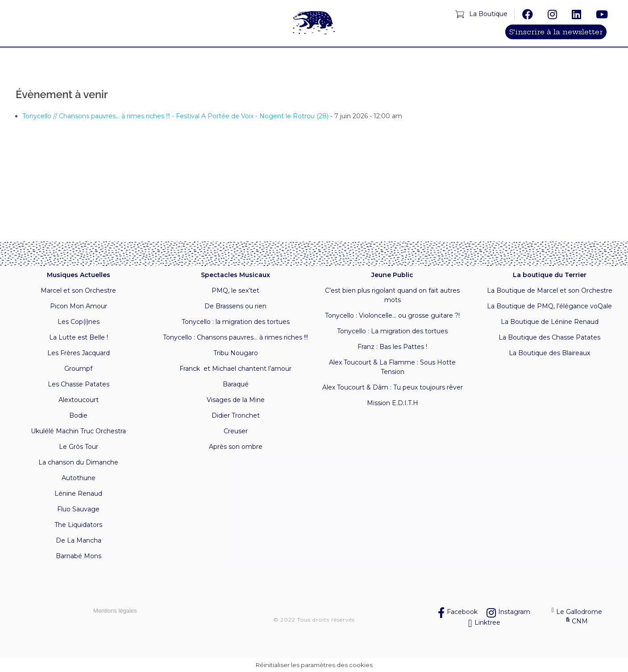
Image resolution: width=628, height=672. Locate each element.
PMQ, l (222, 290)
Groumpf (78, 369)
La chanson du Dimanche (78, 462)
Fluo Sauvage (78, 509)
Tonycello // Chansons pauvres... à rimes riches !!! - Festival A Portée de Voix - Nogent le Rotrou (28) (175, 116)
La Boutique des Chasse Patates (549, 337)
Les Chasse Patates (79, 384)
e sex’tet (246, 290)
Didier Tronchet (236, 415)
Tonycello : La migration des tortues (392, 331)
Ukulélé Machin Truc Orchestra (78, 431)
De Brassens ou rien (235, 306)
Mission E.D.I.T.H (393, 403)
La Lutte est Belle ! (79, 337)
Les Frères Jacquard (79, 353)
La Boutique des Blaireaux (549, 353)
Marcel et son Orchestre (78, 290)
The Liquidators (78, 525)
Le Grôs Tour (79, 447)
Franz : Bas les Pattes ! (392, 347)
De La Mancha (79, 540)
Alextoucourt (79, 400)
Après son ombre (236, 447)
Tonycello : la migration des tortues (236, 322)
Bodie (78, 415)
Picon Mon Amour (79, 306)
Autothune (79, 478)
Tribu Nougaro (236, 353)
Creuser (236, 431)
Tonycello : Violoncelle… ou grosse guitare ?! (392, 315)
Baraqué (236, 384)
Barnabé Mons (79, 556)
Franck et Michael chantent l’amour (235, 369)
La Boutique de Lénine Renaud (550, 322)
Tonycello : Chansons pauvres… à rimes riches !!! (235, 337)
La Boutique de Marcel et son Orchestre (550, 290)
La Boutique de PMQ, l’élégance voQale (549, 306)
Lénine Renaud (78, 494)
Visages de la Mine (236, 400)
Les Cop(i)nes (79, 322)
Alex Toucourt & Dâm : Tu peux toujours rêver (393, 387)
